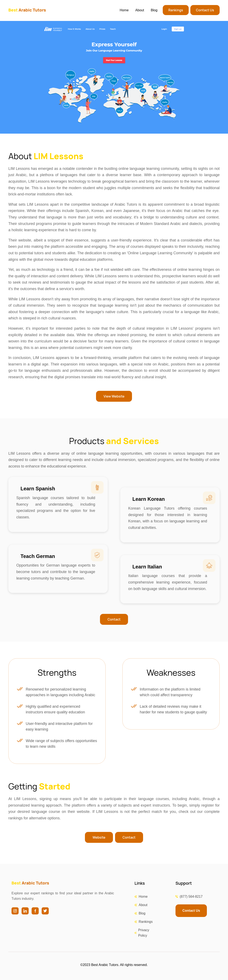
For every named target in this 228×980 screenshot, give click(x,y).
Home (124, 10)
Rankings (176, 10)
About (140, 10)
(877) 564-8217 (191, 897)
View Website (114, 396)
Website (99, 837)
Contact (114, 619)
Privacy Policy (144, 933)
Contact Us (205, 10)
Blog (154, 10)
